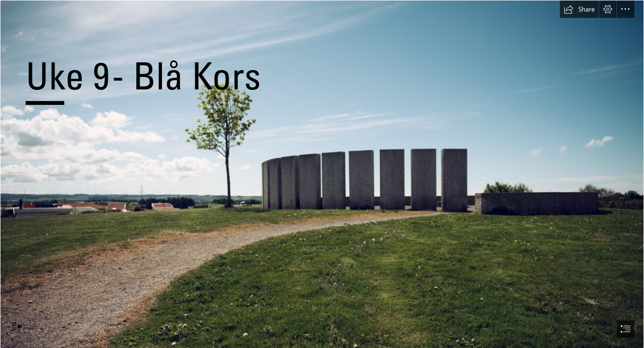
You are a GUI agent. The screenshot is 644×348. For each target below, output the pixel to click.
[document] (322, 174)
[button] (579, 9)
